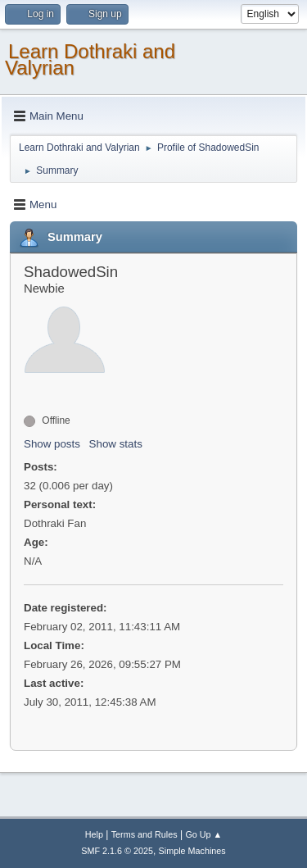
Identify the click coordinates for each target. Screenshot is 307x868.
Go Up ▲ (203, 834)
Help (94, 834)
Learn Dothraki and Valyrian (90, 59)
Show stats (116, 444)
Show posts (52, 444)
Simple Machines (192, 851)
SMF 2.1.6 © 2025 (117, 851)
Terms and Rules (144, 834)
